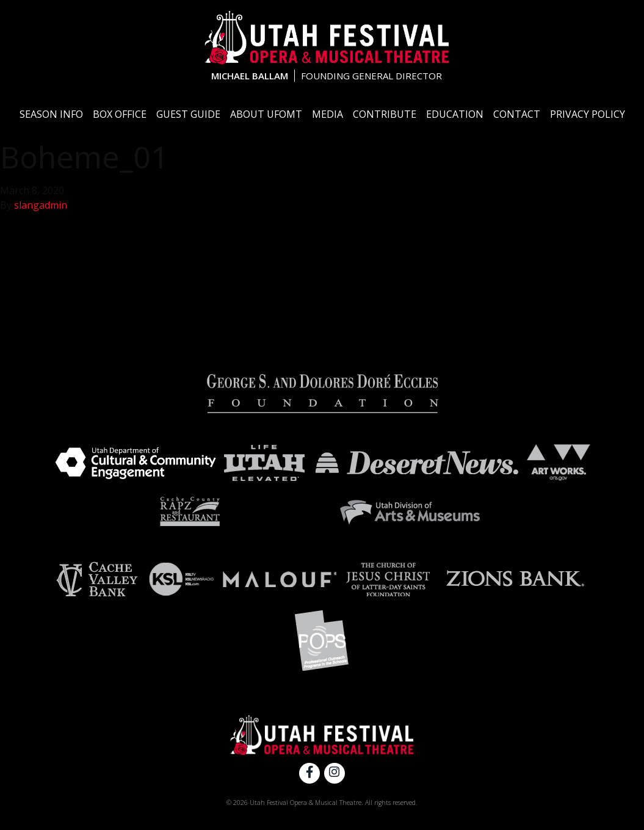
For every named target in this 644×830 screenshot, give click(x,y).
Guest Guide (188, 114)
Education (455, 114)
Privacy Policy (588, 114)
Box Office (120, 114)
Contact (517, 114)
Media (327, 114)
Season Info (51, 114)
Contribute (385, 114)
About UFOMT (266, 114)
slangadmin (41, 205)
